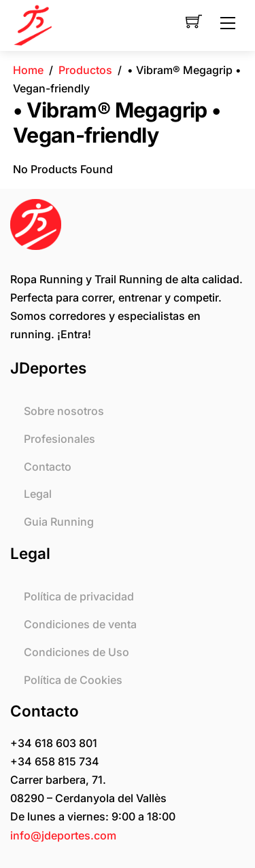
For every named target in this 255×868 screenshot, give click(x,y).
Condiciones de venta (80, 624)
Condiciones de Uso (76, 652)
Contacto (48, 467)
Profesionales (60, 439)
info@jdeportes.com (63, 835)
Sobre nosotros (64, 411)
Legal (38, 494)
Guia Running (59, 522)
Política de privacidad (79, 596)
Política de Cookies (73, 680)
